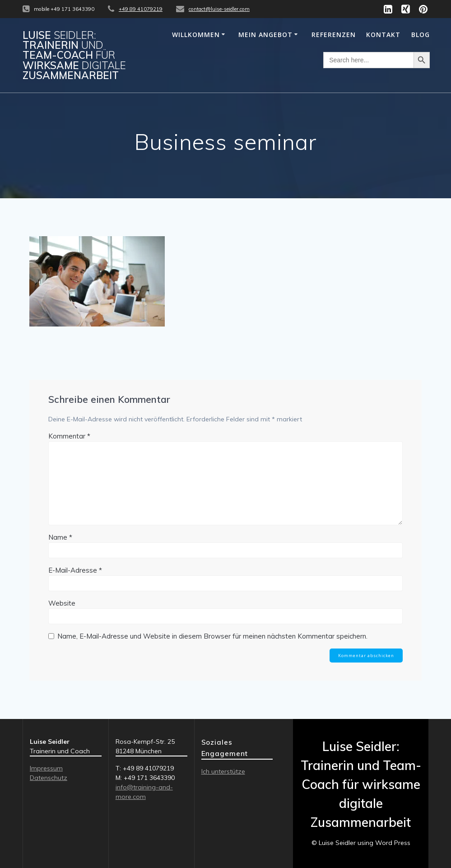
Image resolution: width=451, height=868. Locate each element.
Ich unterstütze (223, 771)
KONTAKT (383, 35)
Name (60, 537)
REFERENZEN (334, 35)
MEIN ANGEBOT (265, 35)
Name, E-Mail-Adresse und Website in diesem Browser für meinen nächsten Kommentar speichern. (212, 636)
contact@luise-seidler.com (219, 9)
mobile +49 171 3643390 (64, 9)
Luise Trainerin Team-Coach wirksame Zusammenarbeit (74, 56)
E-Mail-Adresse (75, 570)
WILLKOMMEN (196, 35)
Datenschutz (49, 778)
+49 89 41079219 (141, 9)
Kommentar (69, 436)
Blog (421, 35)
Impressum (46, 768)
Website (62, 603)
